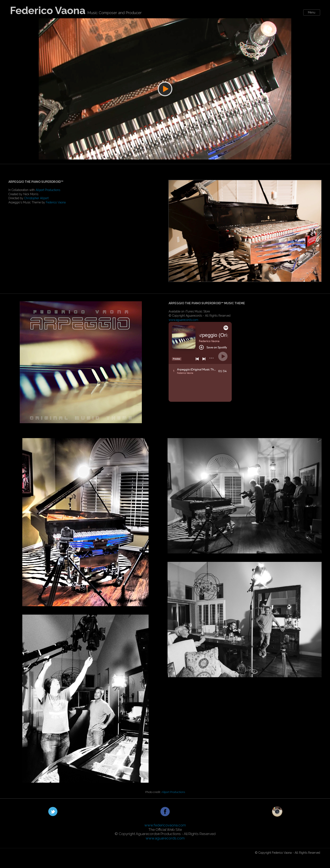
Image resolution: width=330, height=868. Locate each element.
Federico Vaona (56, 202)
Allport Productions (48, 190)
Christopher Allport (36, 198)
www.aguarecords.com (183, 320)
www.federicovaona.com (165, 825)
